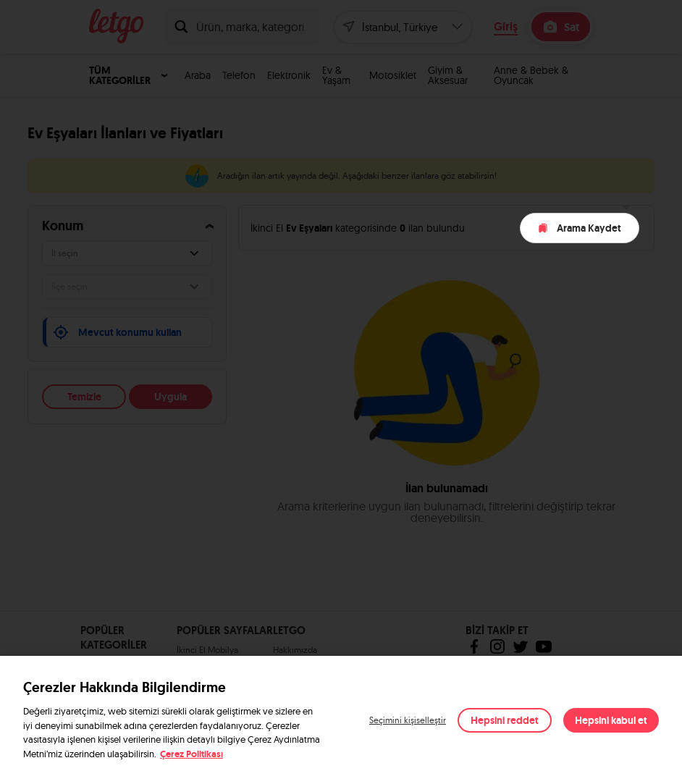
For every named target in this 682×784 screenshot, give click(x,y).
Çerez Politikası (191, 754)
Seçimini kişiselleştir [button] (408, 720)
